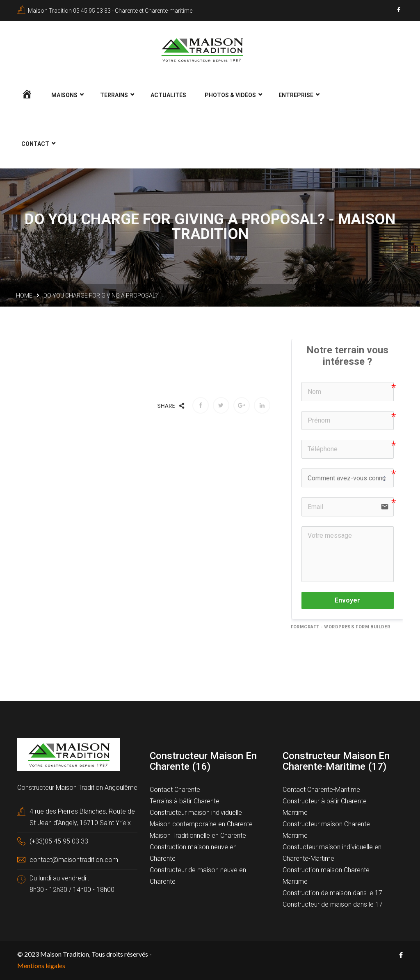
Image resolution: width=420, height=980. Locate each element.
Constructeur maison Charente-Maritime (327, 829)
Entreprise (296, 94)
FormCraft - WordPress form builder (341, 626)
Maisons (64, 94)
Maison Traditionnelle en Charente (198, 835)
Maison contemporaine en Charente (201, 823)
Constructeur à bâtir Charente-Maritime (326, 806)
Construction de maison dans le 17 (332, 892)
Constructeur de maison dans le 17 (333, 904)
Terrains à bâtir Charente (185, 800)
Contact (35, 143)
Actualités (168, 94)
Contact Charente (175, 789)
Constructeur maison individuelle (196, 812)
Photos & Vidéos (230, 94)
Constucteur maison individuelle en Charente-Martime (332, 852)
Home (24, 295)
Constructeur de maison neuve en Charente (198, 875)
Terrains (114, 94)
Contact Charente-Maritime (321, 789)
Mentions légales (41, 965)
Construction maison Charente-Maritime (327, 875)
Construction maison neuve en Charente (193, 852)
